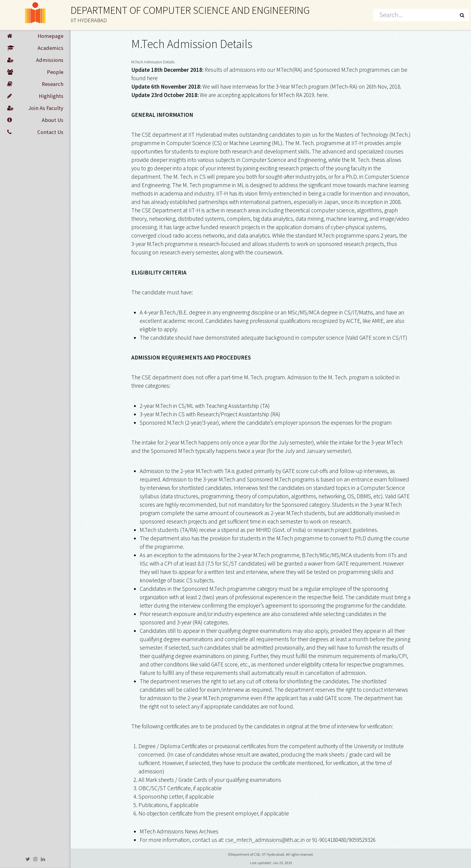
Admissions (35, 60)
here (152, 78)
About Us (35, 120)
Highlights (35, 96)
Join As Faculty (35, 108)
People (35, 72)
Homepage (35, 36)
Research (35, 84)
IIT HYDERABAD (89, 20)
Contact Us (35, 132)
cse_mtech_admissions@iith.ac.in (265, 840)
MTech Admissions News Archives (179, 831)
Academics (35, 48)
